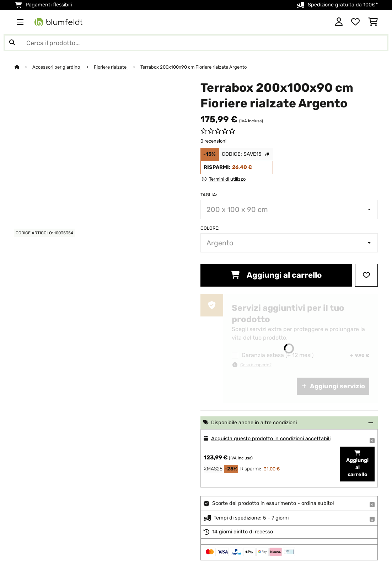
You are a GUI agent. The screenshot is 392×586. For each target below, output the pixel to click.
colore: (210, 228)
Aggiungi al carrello (276, 275)
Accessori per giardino (57, 67)
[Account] (339, 22)
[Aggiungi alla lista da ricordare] (366, 275)
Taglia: (209, 195)
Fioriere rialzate (111, 67)
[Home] (23, 67)
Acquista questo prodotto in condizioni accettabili (271, 439)
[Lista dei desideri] (355, 22)
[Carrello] (373, 22)
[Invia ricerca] (12, 43)
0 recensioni (213, 141)
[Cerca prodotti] (196, 43)
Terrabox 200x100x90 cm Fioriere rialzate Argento (194, 67)
